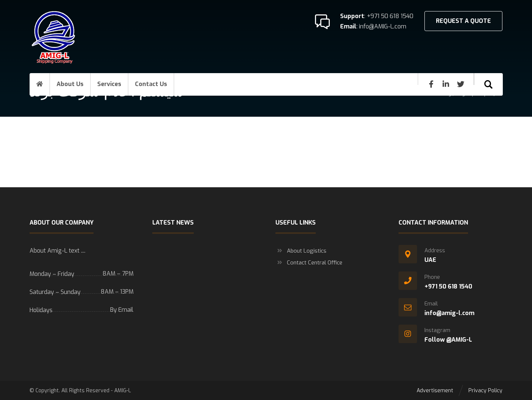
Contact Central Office (309, 263)
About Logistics (301, 251)
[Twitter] (461, 84)
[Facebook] (431, 84)
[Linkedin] (446, 84)
